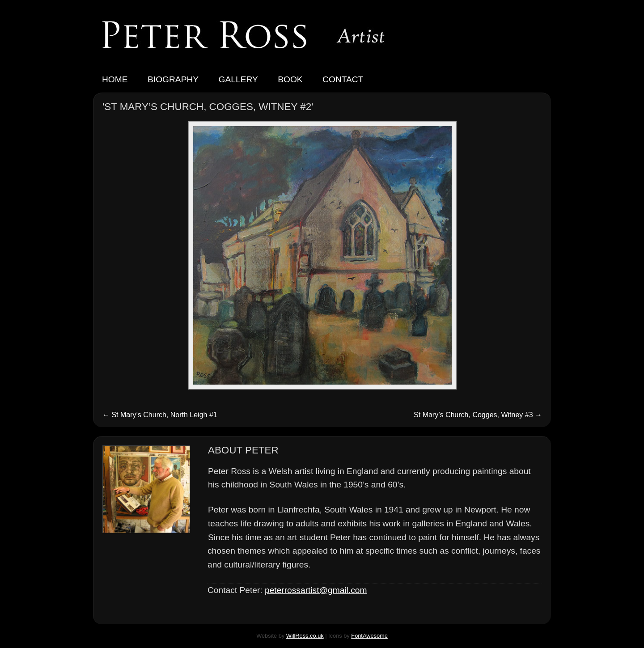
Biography (173, 79)
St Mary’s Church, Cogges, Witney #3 (478, 415)
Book (290, 79)
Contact (343, 79)
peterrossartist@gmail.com (316, 590)
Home (115, 79)
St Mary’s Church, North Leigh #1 (160, 415)
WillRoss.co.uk (305, 636)
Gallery (238, 79)
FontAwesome (369, 636)
